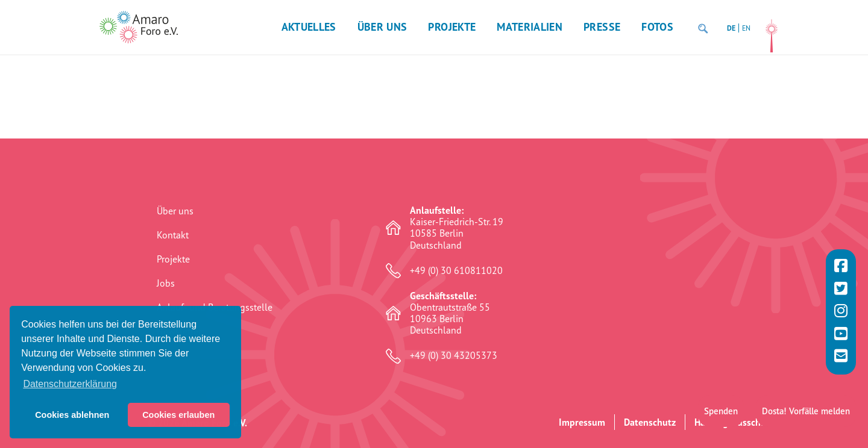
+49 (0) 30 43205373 (454, 356)
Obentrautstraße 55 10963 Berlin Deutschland (450, 313)
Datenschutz (650, 422)
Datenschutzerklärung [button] (70, 384)
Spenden (721, 409)
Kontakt (173, 235)
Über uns (382, 27)
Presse (602, 27)
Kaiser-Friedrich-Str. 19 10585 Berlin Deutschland (457, 228)
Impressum (582, 422)
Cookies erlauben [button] (178, 415)
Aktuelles (309, 27)
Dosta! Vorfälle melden (806, 409)
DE (731, 28)
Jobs (166, 283)
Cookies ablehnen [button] (72, 415)
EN (746, 28)
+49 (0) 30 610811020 (456, 271)
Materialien (530, 27)
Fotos (657, 27)
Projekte (452, 27)
